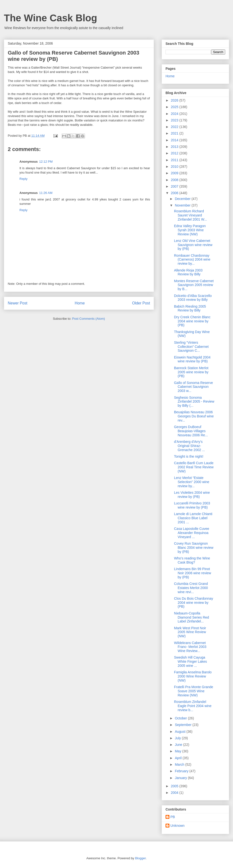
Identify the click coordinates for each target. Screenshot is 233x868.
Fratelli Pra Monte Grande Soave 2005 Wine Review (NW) (194, 691)
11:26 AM (46, 193)
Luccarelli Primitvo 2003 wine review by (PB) (192, 505)
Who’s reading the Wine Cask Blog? (192, 560)
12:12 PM (46, 162)
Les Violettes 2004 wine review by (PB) (192, 495)
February (182, 771)
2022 (175, 127)
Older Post (141, 303)
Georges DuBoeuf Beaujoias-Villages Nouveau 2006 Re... (191, 431)
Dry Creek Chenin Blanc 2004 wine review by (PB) (192, 321)
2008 (175, 180)
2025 (175, 107)
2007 (175, 186)
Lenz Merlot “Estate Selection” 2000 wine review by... (192, 482)
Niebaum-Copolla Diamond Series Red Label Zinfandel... (191, 617)
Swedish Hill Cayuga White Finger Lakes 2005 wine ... (191, 661)
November (183, 205)
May (178, 751)
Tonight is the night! (189, 456)
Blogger (140, 858)
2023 (175, 120)
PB (173, 817)
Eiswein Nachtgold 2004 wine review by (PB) (192, 359)
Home (80, 303)
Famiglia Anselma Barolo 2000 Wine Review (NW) (193, 676)
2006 (175, 193)
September (183, 725)
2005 (175, 786)
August (180, 732)
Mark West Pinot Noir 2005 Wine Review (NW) (190, 632)
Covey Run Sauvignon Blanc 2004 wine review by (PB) (194, 548)
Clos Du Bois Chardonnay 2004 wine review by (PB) (194, 603)
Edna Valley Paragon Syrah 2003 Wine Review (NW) (190, 230)
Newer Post (18, 303)
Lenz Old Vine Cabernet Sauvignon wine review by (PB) (193, 245)
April (179, 758)
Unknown (177, 826)
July (178, 738)
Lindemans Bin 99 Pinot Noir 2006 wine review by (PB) (193, 573)
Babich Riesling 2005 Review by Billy (190, 308)
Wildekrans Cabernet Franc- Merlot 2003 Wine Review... (190, 647)
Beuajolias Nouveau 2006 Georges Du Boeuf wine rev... (194, 416)
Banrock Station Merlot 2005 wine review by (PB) (191, 372)
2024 (175, 114)
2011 (175, 160)
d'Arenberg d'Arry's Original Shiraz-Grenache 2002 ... (189, 446)
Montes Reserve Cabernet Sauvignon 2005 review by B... (194, 285)
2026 (175, 100)
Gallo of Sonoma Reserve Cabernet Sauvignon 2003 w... (193, 387)
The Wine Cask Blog (50, 18)
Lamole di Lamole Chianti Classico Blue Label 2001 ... (193, 518)
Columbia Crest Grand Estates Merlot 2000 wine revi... (191, 588)
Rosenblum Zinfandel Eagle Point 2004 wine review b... (193, 706)
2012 (175, 153)
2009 (175, 173)
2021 (175, 133)
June (179, 745)
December (183, 199)
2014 (175, 140)
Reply (23, 179)
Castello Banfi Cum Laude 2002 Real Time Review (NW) (194, 467)
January (181, 778)
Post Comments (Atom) (88, 319)
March (180, 764)
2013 (175, 147)
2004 (175, 793)
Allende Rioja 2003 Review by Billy (188, 272)
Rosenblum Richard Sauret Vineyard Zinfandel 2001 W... (191, 215)
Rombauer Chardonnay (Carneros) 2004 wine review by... (192, 260)
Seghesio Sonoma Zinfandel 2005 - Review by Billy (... (194, 402)
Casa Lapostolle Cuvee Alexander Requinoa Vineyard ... (192, 533)
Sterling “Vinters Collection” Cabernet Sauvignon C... (191, 347)
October (181, 718)
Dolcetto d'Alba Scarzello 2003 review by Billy (193, 298)
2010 (175, 167)
